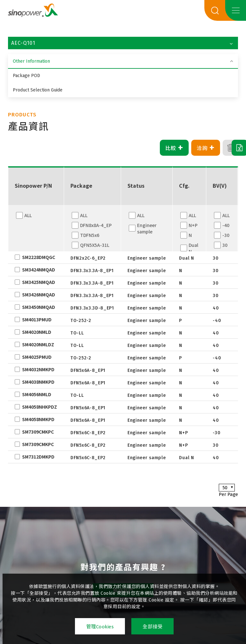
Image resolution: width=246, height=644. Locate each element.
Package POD (26, 76)
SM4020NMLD (37, 332)
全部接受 (152, 627)
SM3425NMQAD (39, 282)
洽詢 (187, 148)
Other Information (31, 61)
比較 (155, 148)
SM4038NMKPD (38, 382)
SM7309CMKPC (38, 432)
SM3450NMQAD (39, 307)
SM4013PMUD (37, 319)
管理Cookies (100, 627)
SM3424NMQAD (39, 270)
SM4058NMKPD (38, 419)
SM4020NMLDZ (38, 344)
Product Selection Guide (38, 90)
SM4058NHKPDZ (40, 407)
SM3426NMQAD (39, 295)
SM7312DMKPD (38, 457)
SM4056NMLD (37, 394)
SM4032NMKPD (38, 369)
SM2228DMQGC (39, 257)
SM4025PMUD (37, 357)
